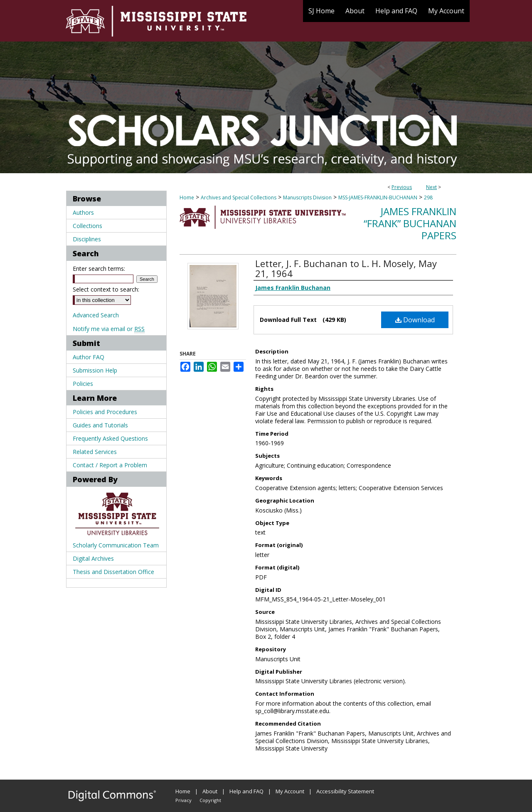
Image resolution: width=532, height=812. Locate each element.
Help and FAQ (246, 791)
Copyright (210, 800)
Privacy (183, 800)
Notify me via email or (109, 329)
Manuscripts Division (307, 197)
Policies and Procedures (105, 412)
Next (431, 187)
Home (187, 197)
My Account (290, 791)
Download (415, 320)
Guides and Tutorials (100, 425)
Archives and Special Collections (239, 197)
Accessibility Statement (345, 791)
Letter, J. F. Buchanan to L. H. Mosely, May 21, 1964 (346, 268)
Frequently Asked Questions (110, 438)
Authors (83, 212)
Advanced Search (96, 315)
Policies (83, 384)
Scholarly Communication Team (116, 545)
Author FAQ (89, 357)
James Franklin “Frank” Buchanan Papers (410, 223)
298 (428, 197)
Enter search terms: (99, 269)
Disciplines (87, 239)
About (210, 791)
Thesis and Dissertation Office (113, 572)
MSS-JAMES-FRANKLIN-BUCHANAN (378, 197)
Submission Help (95, 370)
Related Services (95, 452)
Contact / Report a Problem (110, 465)
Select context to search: (106, 289)
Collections (87, 226)
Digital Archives (93, 558)
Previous (402, 187)
